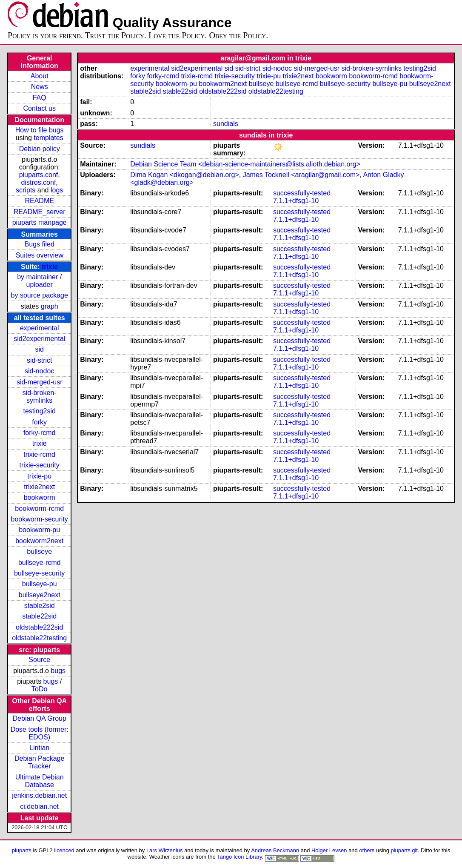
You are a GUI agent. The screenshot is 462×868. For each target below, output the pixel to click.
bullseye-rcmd (40, 563)
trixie (50, 267)
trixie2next (39, 487)
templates (48, 138)
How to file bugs (40, 130)
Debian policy (40, 149)
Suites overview (40, 255)
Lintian (39, 748)
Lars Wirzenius (165, 850)
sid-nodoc (39, 371)
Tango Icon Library (240, 857)
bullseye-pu (40, 584)
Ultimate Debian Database (40, 781)
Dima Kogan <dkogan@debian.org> (185, 175)
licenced (64, 850)
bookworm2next (39, 541)
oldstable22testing (39, 638)
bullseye (39, 551)
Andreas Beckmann (275, 850)
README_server (40, 212)
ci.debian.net (39, 806)
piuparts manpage (40, 222)
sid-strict (40, 360)
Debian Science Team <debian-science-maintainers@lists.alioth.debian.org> (245, 164)
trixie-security (40, 465)
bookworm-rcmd (39, 508)
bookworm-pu (39, 530)
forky (39, 422)
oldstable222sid (39, 627)
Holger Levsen (329, 850)
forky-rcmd (40, 433)
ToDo (39, 689)
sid (39, 349)
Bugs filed (40, 244)
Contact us (39, 108)
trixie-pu (39, 476)
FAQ (40, 98)
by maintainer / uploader (39, 281)
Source (39, 660)
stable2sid (40, 606)
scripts (26, 190)
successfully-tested (302, 193)
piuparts (22, 850)
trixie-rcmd (39, 454)
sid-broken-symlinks (40, 397)
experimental (40, 328)
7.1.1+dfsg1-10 (296, 201)
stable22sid (39, 616)
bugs (58, 671)
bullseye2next (40, 595)
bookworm (40, 497)
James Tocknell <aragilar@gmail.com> (301, 175)
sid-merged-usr (40, 382)
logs (57, 190)
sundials (226, 124)
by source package (40, 295)
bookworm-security (40, 519)
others (367, 850)
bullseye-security (39, 573)
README (39, 201)
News (40, 87)
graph (50, 306)
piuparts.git (404, 850)
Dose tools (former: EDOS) (40, 733)
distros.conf (39, 182)
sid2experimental (39, 339)
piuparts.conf (39, 175)
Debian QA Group (40, 718)
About (40, 76)
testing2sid (39, 411)
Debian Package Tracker (39, 762)
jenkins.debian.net (39, 795)
